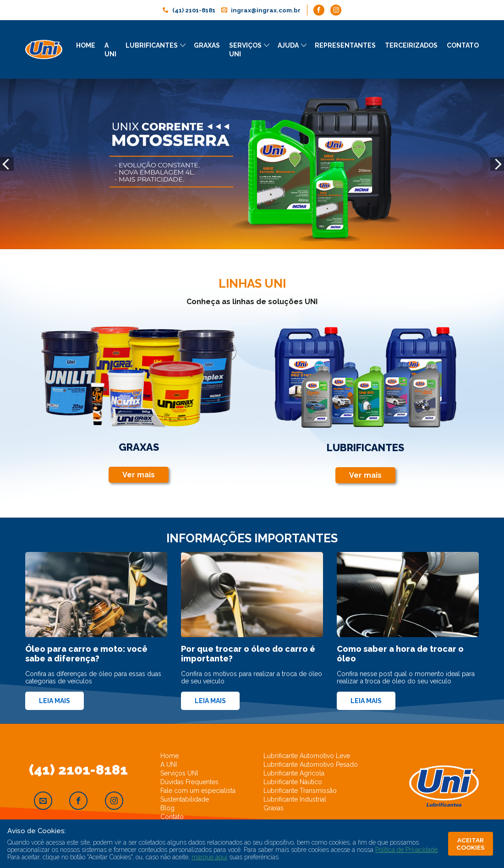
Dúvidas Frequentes (189, 781)
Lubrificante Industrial (295, 799)
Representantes (345, 45)
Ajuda (288, 45)
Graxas (207, 45)
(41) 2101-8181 (191, 11)
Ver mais (135, 475)
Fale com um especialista (198, 790)
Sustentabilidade (185, 799)
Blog (167, 808)
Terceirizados (411, 45)
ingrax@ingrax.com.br (268, 11)
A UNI (169, 764)
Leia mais (55, 700)
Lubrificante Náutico (293, 781)
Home (86, 45)
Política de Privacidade (406, 850)
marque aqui (209, 857)
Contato (463, 45)
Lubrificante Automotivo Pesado (311, 764)
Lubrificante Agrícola (294, 773)
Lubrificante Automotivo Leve (307, 755)
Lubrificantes (152, 45)
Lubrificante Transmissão (300, 790)
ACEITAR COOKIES (471, 843)
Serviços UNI (179, 773)
